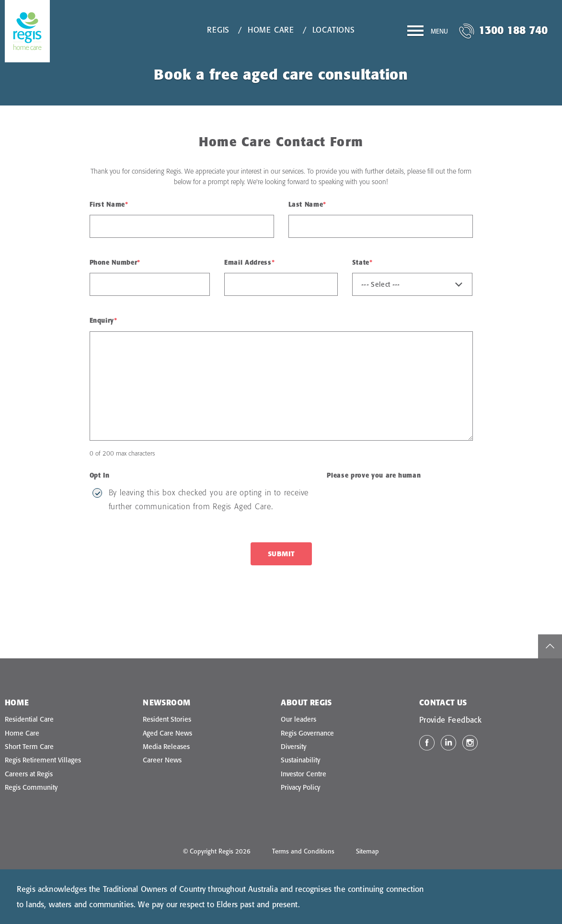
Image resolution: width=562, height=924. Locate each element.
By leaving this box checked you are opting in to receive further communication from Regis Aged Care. (209, 499)
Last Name (308, 204)
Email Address (249, 262)
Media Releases (166, 747)
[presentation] (399, 504)
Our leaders (298, 719)
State (362, 262)
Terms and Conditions (303, 851)
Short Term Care (29, 747)
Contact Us (443, 702)
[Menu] (428, 33)
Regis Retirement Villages (43, 760)
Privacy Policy (300, 787)
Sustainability (300, 760)
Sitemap (367, 851)
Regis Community (31, 787)
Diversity (293, 747)
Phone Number (115, 262)
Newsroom (166, 702)
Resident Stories (167, 719)
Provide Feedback (450, 720)
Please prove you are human (374, 475)
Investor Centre (304, 774)
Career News (162, 760)
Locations (334, 30)
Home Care (271, 30)
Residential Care (29, 719)
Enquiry (103, 320)
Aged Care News (167, 733)
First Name (109, 204)
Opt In (100, 475)
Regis (218, 30)
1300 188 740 (513, 30)
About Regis (306, 702)
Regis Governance (307, 733)
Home (17, 702)
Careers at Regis (29, 774)
